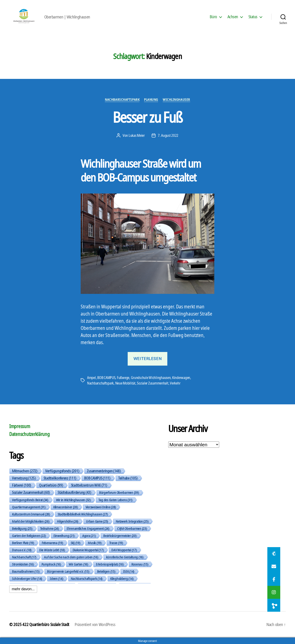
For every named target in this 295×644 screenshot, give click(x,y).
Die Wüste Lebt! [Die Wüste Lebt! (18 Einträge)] (52, 550)
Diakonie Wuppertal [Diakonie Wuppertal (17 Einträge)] (88, 550)
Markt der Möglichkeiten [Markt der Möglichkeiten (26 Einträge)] (31, 521)
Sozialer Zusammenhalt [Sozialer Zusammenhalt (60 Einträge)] (31, 492)
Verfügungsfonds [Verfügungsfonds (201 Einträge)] (62, 471)
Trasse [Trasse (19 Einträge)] (116, 543)
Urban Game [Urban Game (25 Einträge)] (97, 521)
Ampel (91, 378)
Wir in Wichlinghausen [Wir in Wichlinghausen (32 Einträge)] (73, 500)
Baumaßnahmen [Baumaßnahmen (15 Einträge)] (26, 571)
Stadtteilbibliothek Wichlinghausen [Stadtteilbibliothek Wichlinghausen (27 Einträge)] (83, 514)
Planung (151, 100)
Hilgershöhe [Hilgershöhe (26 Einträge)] (68, 521)
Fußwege (123, 378)
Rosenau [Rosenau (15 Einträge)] (140, 564)
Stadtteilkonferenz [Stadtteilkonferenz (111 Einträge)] (60, 478)
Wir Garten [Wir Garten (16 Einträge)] (78, 564)
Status (253, 17)
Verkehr (175, 383)
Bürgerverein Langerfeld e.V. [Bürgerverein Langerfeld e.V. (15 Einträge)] (68, 571)
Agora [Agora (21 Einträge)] (89, 536)
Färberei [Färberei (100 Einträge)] (22, 485)
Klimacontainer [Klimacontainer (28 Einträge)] (65, 507)
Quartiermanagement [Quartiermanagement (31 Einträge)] (29, 507)
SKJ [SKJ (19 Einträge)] (75, 543)
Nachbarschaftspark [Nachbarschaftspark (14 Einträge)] (87, 578)
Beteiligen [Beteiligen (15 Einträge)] (106, 571)
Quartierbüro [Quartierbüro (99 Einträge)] (51, 485)
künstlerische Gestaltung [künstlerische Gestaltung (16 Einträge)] (125, 557)
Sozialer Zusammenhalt (153, 383)
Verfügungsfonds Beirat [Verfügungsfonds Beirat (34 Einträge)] (30, 500)
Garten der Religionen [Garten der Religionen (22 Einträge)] (29, 536)
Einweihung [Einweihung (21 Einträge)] (64, 536)
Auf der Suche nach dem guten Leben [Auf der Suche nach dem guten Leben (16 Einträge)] (71, 557)
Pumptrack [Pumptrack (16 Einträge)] (51, 564)
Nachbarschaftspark (122, 100)
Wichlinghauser (176, 100)
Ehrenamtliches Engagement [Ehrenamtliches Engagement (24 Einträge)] (88, 528)
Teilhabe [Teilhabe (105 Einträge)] (128, 478)
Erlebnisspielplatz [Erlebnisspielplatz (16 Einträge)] (110, 564)
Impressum (20, 426)
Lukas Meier (137, 135)
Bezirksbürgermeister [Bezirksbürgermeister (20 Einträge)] (120, 536)
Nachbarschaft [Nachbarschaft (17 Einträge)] (24, 557)
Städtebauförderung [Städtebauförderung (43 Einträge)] (74, 492)
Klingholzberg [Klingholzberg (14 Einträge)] (122, 578)
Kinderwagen (181, 378)
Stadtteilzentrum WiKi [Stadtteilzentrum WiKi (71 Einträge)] (89, 485)
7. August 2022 (168, 135)
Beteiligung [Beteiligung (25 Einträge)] (22, 528)
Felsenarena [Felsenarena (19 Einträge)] (52, 543)
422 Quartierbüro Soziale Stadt (46, 624)
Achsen (233, 17)
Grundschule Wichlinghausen (151, 378)
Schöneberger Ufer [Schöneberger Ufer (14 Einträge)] (27, 578)
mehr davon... (23, 589)
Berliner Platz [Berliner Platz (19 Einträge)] (23, 543)
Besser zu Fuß (147, 117)
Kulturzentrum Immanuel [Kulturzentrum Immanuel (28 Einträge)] (31, 514)
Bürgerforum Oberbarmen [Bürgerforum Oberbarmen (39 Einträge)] (119, 493)
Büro (213, 17)
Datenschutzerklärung (29, 434)
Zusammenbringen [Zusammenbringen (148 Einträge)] (104, 471)
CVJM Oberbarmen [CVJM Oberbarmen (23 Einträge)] (132, 528)
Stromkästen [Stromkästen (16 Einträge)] (23, 564)
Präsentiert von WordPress (95, 624)
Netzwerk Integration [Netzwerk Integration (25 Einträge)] (132, 521)
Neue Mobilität (125, 383)
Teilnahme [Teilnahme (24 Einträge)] (49, 528)
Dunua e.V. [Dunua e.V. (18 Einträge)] (22, 550)
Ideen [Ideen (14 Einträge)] (56, 578)
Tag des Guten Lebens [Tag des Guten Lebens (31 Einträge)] (115, 500)
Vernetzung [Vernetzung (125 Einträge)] (24, 478)
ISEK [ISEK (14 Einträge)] (129, 571)
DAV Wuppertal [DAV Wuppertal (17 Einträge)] (124, 550)
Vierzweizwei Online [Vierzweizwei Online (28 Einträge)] (101, 507)
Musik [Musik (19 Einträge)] (94, 543)
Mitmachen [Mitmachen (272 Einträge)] (25, 471)
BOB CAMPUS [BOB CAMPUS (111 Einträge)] (97, 478)
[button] (274, 605)
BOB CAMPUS (106, 378)
